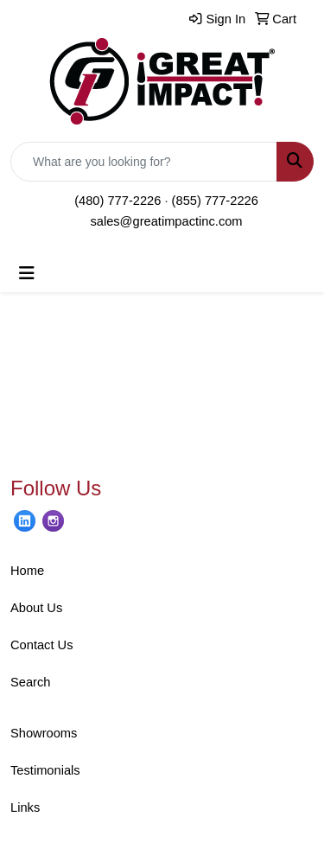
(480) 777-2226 (118, 201)
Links (25, 807)
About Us (36, 608)
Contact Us (42, 645)
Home (27, 571)
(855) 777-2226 (215, 201)
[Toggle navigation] (27, 273)
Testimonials (45, 770)
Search (30, 682)
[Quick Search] (144, 162)
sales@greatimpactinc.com (166, 221)
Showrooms (44, 733)
